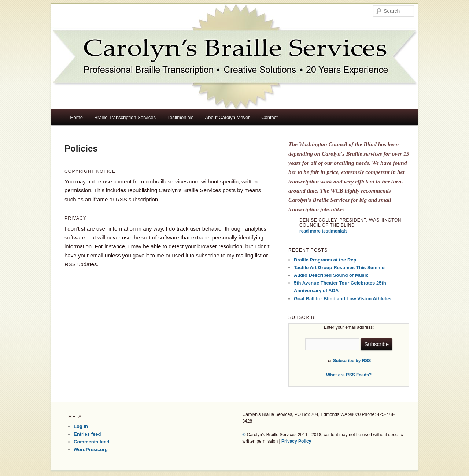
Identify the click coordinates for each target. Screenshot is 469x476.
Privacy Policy (296, 441)
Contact (269, 117)
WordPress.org (91, 449)
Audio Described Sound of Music (331, 275)
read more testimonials (323, 231)
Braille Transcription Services (125, 117)
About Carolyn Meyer (228, 117)
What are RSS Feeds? (349, 375)
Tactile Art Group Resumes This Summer (340, 267)
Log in (81, 426)
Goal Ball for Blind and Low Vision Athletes (343, 299)
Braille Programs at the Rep (325, 260)
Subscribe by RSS (352, 361)
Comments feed (92, 442)
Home (76, 117)
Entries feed (87, 434)
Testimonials (181, 117)
